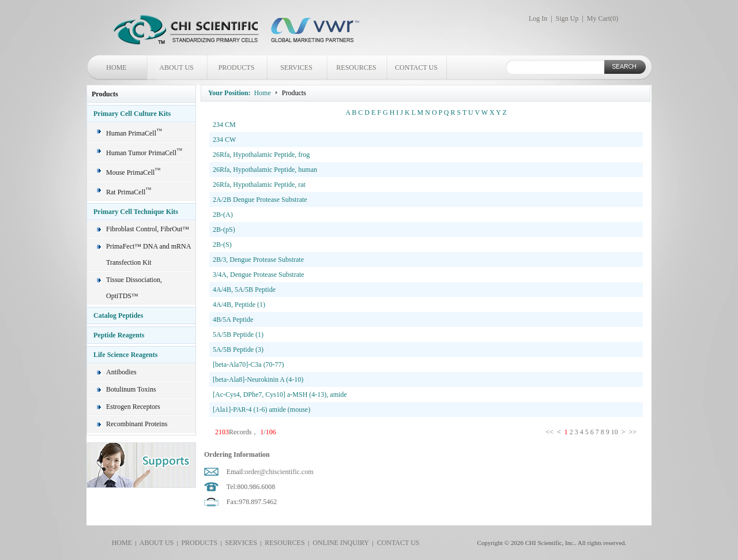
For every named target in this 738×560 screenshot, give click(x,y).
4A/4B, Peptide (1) (239, 305)
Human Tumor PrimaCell (144, 153)
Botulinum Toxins (131, 389)
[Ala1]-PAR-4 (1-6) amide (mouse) (261, 409)
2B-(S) (222, 245)
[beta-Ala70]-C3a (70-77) (248, 364)
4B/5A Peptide (233, 320)
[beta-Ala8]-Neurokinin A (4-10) (258, 379)
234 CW (224, 140)
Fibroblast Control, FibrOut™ (148, 229)
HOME (116, 67)
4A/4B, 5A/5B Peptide (244, 290)
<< (550, 432)
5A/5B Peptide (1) (238, 335)
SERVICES (296, 67)
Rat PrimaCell (129, 192)
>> (633, 432)
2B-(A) (223, 215)
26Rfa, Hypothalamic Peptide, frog (261, 155)
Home (262, 93)
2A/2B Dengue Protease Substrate (260, 200)
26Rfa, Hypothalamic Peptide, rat (259, 185)
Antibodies (121, 372)
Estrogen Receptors (133, 407)
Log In (538, 18)
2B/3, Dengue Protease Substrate (258, 260)
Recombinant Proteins (137, 424)
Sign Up (567, 18)
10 (615, 432)
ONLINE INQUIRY (339, 543)
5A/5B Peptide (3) (238, 349)
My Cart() (603, 18)
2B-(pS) (224, 230)
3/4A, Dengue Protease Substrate (259, 275)
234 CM (224, 125)
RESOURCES (356, 67)
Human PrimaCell (134, 133)
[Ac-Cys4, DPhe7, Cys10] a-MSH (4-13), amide (280, 394)
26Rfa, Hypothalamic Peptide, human (265, 170)
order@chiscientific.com (279, 472)
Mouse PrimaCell (133, 172)
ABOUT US (176, 67)
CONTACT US (416, 67)
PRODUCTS (237, 67)
